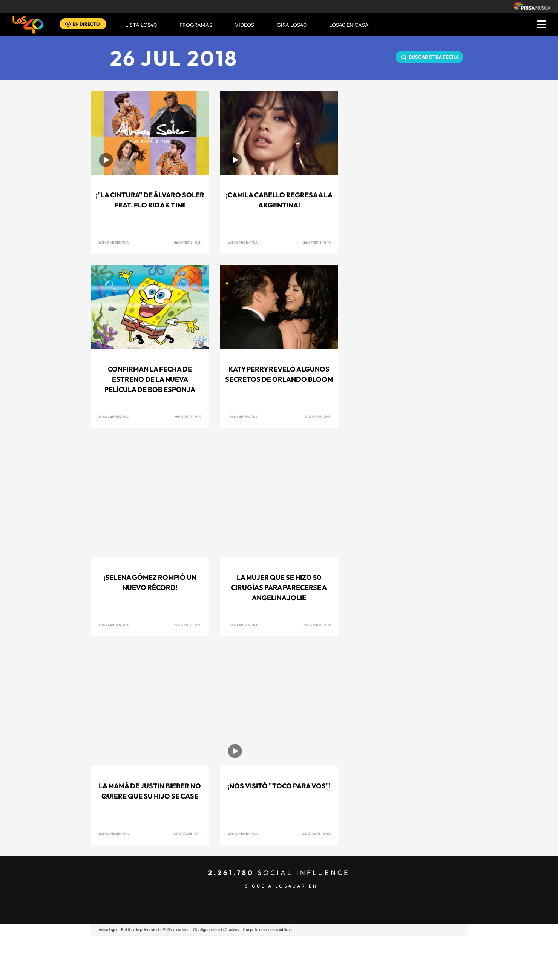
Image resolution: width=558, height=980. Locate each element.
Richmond (188, 969)
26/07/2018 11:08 (317, 625)
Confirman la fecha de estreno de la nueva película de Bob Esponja (150, 379)
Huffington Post (203, 958)
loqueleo (360, 969)
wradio (266, 958)
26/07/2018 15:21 (188, 242)
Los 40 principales (229, 946)
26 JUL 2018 (174, 58)
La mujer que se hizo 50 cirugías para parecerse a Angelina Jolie (279, 588)
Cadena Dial (324, 958)
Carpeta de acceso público (266, 929)
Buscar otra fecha (434, 57)
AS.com (361, 946)
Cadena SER (337, 946)
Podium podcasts (262, 969)
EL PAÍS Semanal (352, 958)
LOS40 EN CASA (349, 25)
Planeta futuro (379, 958)
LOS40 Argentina (114, 242)
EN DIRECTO (86, 24)
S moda (326, 969)
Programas (196, 25)
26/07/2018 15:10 (317, 242)
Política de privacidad (140, 929)
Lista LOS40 (141, 25)
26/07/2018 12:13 (317, 417)
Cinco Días (295, 958)
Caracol (413, 946)
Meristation (396, 969)
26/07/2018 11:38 (188, 625)
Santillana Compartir (304, 946)
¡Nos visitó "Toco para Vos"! (279, 786)
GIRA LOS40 (292, 25)
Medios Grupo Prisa (126, 971)
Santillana (264, 946)
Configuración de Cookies (216, 929)
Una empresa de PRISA (126, 952)
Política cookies (176, 929)
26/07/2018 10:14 (188, 833)
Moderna (225, 969)
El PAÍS (193, 946)
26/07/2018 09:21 (317, 833)
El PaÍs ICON (295, 969)
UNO (245, 958)
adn (386, 946)
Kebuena (406, 958)
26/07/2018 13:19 (188, 417)
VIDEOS (245, 25)
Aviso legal (108, 929)
